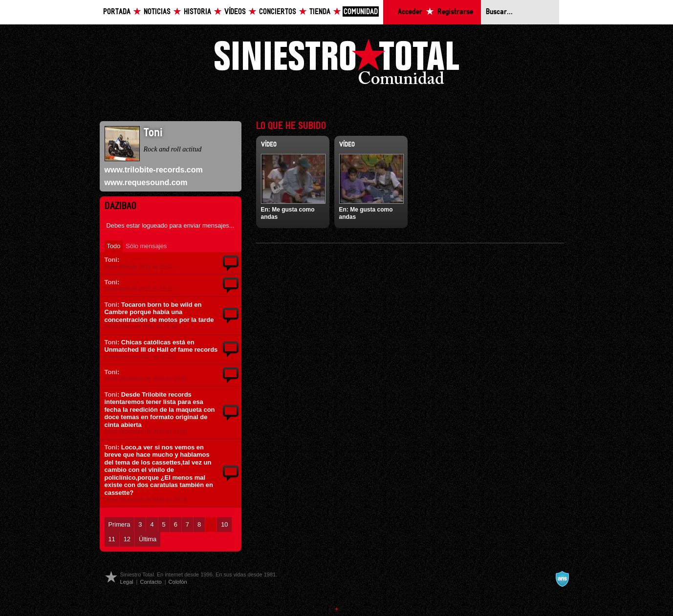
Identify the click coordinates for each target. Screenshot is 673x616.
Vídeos (235, 12)
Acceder (410, 12)
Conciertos (278, 12)
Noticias (157, 12)
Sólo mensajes (146, 246)
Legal (127, 582)
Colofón (178, 582)
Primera (119, 524)
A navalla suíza (562, 579)
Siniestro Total (337, 64)
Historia (197, 12)
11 (112, 539)
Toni (111, 260)
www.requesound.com (146, 182)
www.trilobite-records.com (154, 170)
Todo (114, 246)
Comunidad (361, 12)
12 (127, 539)
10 (224, 524)
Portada (117, 12)
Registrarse (455, 12)
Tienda (320, 12)
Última (148, 539)
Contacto (151, 582)
